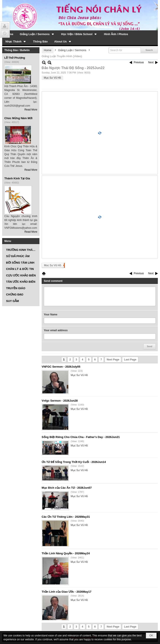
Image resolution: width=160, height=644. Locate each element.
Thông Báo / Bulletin (17, 50)
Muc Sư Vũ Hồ (53, 265)
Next (151, 62)
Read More (31, 110)
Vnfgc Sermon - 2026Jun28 (60, 401)
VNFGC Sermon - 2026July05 (61, 367)
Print (44, 273)
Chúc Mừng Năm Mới (18, 118)
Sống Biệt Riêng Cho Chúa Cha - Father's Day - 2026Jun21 (81, 437)
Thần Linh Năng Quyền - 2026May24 (66, 553)
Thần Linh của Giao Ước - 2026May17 (67, 592)
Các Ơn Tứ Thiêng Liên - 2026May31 (66, 517)
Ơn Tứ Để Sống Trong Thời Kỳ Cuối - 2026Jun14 (74, 462)
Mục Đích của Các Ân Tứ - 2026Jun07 (67, 488)
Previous (139, 62)
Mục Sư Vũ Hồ (52, 78)
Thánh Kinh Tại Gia (17, 178)
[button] (37, 34)
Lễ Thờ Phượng (15, 58)
